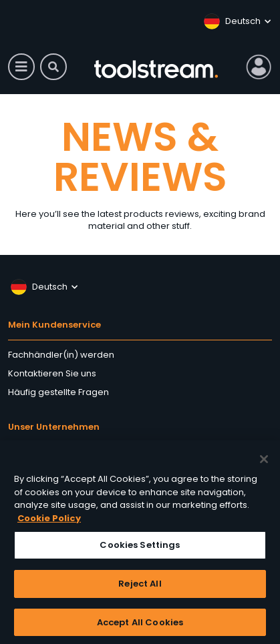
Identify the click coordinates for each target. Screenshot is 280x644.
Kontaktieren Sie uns (52, 373)
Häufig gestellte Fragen (58, 392)
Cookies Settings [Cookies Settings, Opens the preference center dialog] (140, 548)
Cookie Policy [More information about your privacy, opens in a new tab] (49, 521)
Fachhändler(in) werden (61, 355)
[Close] (264, 462)
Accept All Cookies (140, 625)
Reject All (140, 586)
